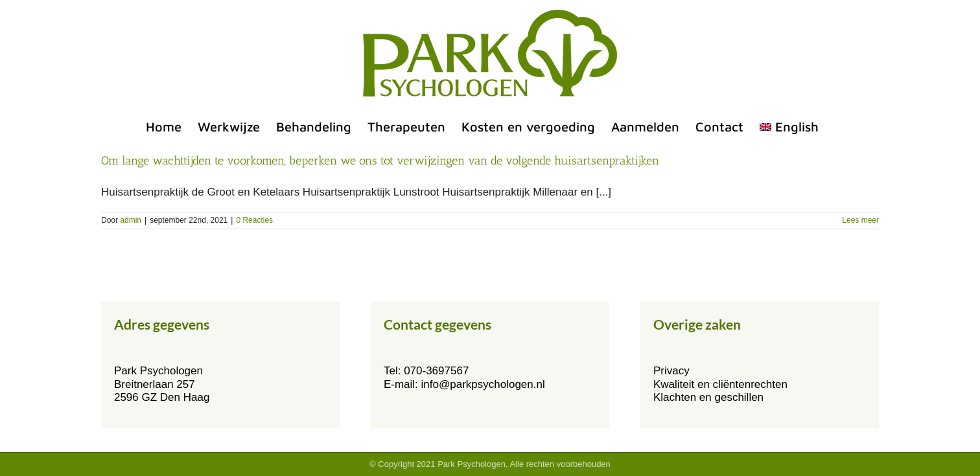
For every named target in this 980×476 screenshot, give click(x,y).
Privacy (671, 371)
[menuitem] (789, 127)
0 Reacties (254, 220)
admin (131, 220)
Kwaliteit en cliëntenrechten (720, 384)
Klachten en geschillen (708, 397)
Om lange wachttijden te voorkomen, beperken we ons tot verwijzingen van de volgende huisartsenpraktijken (380, 161)
